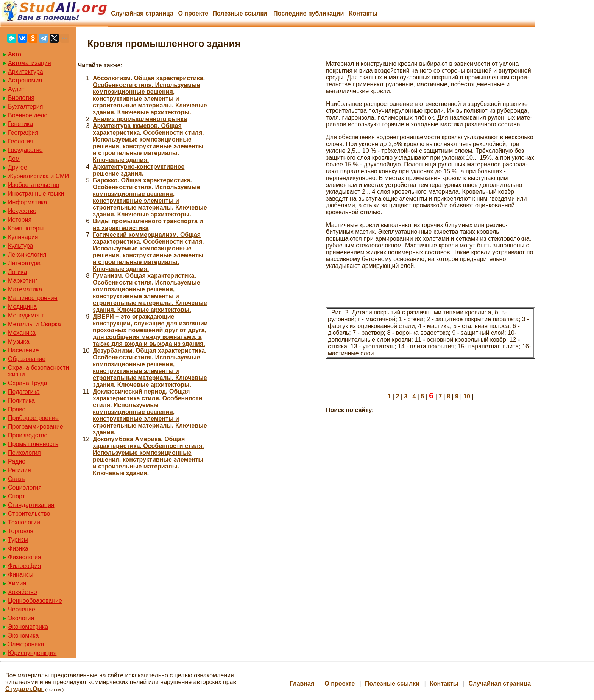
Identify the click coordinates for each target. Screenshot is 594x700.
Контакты (363, 13)
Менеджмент (26, 315)
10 (467, 396)
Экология (21, 618)
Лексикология (27, 254)
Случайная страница (142, 13)
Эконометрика (28, 627)
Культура (21, 246)
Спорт (16, 496)
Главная (302, 684)
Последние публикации (309, 13)
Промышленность (33, 444)
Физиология (25, 557)
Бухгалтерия (25, 107)
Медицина (22, 307)
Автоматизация (30, 63)
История (20, 220)
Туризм (18, 540)
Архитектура (26, 72)
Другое (18, 167)
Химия (17, 583)
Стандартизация (31, 505)
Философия (24, 566)
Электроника (26, 644)
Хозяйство (23, 592)
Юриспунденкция (32, 653)
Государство (25, 150)
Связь (16, 479)
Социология (25, 488)
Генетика (20, 124)
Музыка (19, 341)
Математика (25, 289)
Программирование (36, 427)
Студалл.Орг (24, 689)
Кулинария (23, 237)
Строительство (29, 514)
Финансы (21, 575)
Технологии (24, 522)
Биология (21, 98)
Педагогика (24, 392)
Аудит (16, 89)
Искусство (22, 211)
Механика (22, 333)
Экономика (23, 635)
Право (17, 409)
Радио (17, 461)
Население (23, 350)
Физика (18, 548)
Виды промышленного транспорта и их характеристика (148, 225)
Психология (24, 453)
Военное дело (28, 115)
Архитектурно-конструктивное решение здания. (139, 170)
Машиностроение (33, 298)
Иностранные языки (36, 194)
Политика (21, 401)
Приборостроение (33, 418)
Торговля (21, 531)
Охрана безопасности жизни (38, 371)
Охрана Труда (28, 383)
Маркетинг (23, 281)
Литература (24, 263)
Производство (28, 435)
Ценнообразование (35, 601)
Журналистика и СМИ (39, 176)
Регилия (19, 470)
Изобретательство (34, 185)
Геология (21, 141)
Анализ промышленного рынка (140, 119)
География (23, 133)
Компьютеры (26, 228)
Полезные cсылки (240, 13)
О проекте (193, 13)
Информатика (27, 202)
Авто (15, 54)
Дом (14, 159)
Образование (27, 359)
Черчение (22, 609)
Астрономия (25, 80)
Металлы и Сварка (34, 324)
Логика (17, 272)
